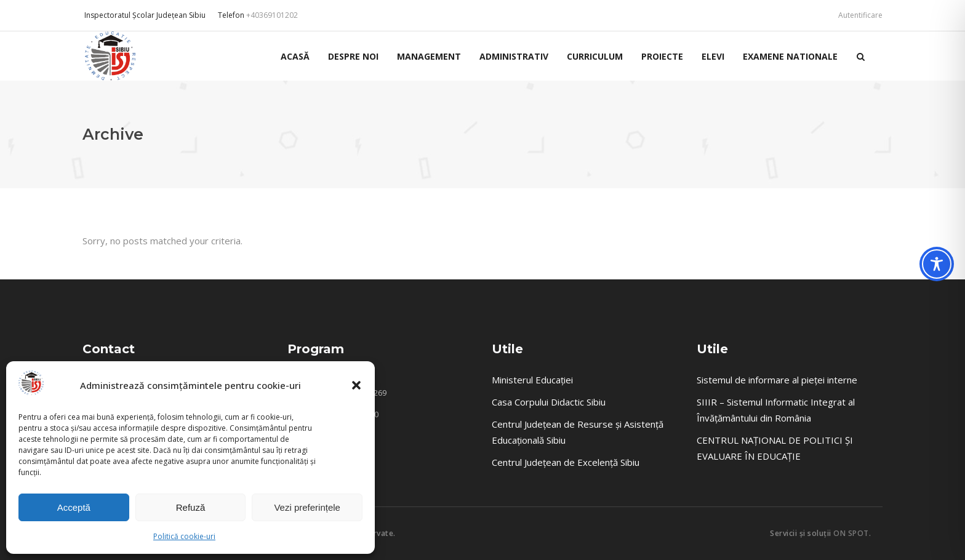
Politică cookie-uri (184, 536)
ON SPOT (851, 533)
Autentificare (860, 15)
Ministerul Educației (532, 380)
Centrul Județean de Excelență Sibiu (566, 462)
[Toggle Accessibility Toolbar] (937, 264)
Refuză (191, 507)
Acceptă (74, 507)
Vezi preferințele (307, 507)
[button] (356, 385)
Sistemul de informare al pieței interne (777, 380)
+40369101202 (272, 15)
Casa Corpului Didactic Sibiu (549, 402)
